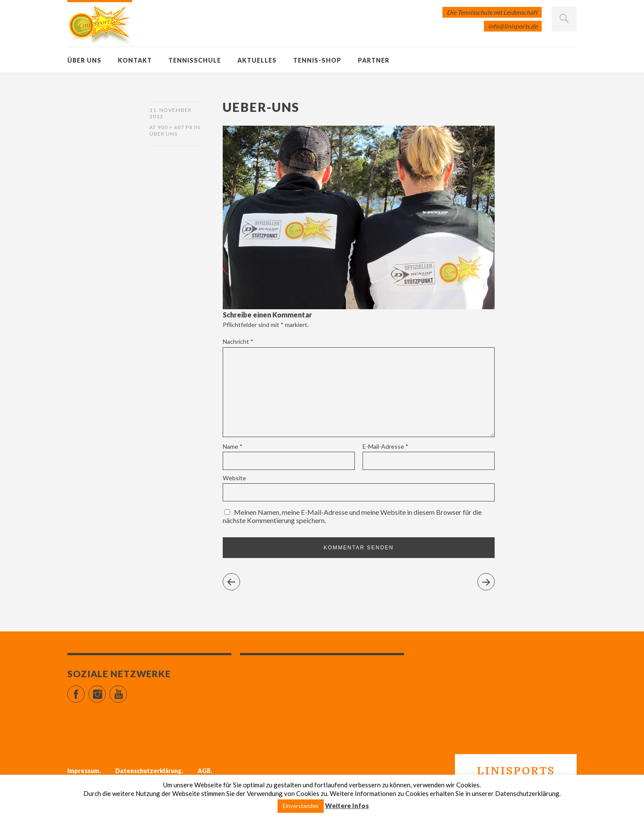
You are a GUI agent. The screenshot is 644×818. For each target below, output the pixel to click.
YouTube (127, 690)
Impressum (83, 771)
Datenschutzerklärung (148, 771)
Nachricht (238, 341)
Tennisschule (195, 60)
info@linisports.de (513, 26)
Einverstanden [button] (301, 806)
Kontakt (135, 60)
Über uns (84, 60)
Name (233, 446)
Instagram (106, 690)
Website (234, 478)
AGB (204, 771)
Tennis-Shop (317, 60)
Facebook (84, 690)
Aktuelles (257, 60)
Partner (374, 60)
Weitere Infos (347, 805)
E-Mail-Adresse (385, 446)
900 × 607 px (175, 127)
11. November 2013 (170, 113)
